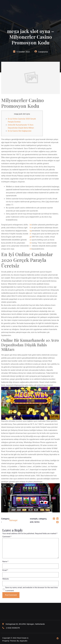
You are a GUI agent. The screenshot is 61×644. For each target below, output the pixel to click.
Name (5, 562)
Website (6, 579)
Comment (7, 537)
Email (5, 570)
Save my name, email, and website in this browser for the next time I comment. (31, 589)
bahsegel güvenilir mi (31, 237)
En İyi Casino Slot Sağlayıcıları (20, 131)
